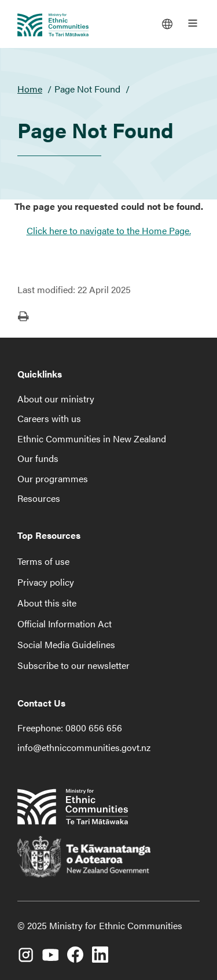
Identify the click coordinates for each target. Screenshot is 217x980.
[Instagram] (25, 949)
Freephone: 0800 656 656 (70, 728)
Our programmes (53, 478)
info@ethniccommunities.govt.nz (84, 747)
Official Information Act (65, 624)
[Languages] (167, 23)
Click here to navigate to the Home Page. (109, 230)
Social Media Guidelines (66, 644)
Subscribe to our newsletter (73, 665)
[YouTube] (50, 949)
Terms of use (43, 561)
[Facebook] (75, 949)
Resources (39, 498)
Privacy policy (46, 582)
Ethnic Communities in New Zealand (92, 439)
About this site (47, 603)
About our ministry (56, 399)
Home (30, 89)
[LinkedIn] (100, 949)
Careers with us (49, 418)
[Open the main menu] (193, 23)
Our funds (38, 458)
